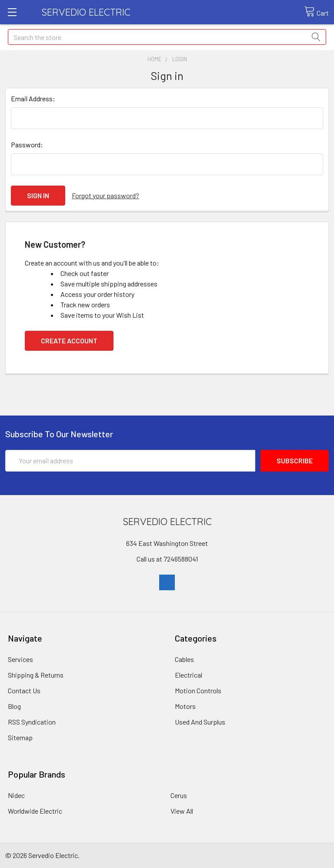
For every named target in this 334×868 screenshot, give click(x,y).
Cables (184, 659)
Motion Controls (198, 690)
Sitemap (20, 737)
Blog (14, 706)
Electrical (189, 675)
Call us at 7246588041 (167, 559)
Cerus (179, 795)
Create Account (69, 341)
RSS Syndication (32, 722)
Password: (27, 145)
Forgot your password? (105, 195)
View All (182, 811)
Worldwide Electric (35, 811)
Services (20, 659)
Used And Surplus (200, 722)
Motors (185, 706)
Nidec (16, 795)
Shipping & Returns (36, 675)
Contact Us (24, 690)
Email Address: (33, 98)
